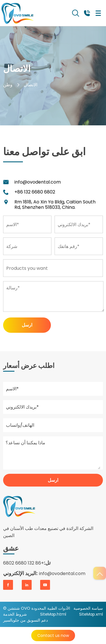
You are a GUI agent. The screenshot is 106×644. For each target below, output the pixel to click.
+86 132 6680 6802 (35, 192)
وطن (8, 85)
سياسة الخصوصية (88, 608)
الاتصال (31, 85)
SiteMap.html (53, 614)
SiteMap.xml (91, 614)
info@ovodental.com (38, 182)
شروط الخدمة (15, 614)
